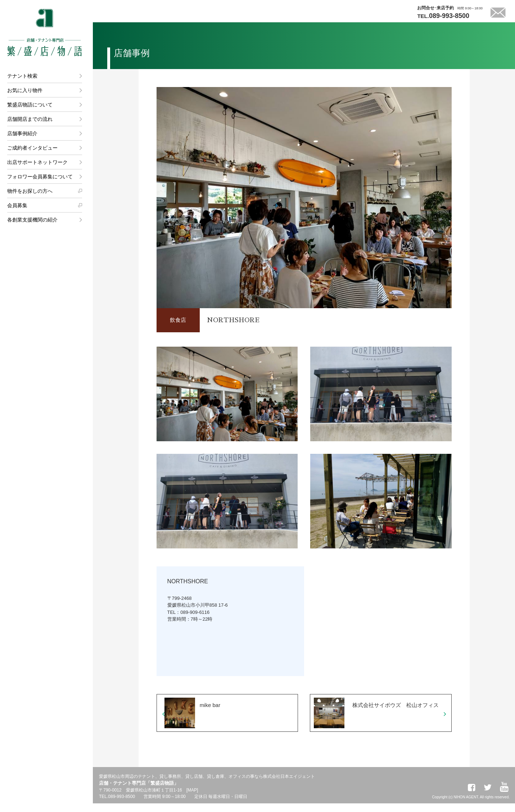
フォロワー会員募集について (40, 177)
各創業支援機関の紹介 (32, 220)
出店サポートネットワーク (37, 162)
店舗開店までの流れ (30, 119)
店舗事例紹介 (22, 133)
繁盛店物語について (30, 105)
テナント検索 (22, 76)
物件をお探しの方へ (30, 191)
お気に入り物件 (25, 90)
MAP (192, 799)
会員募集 (17, 205)
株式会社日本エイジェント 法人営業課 (49, 338)
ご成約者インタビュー (32, 148)
